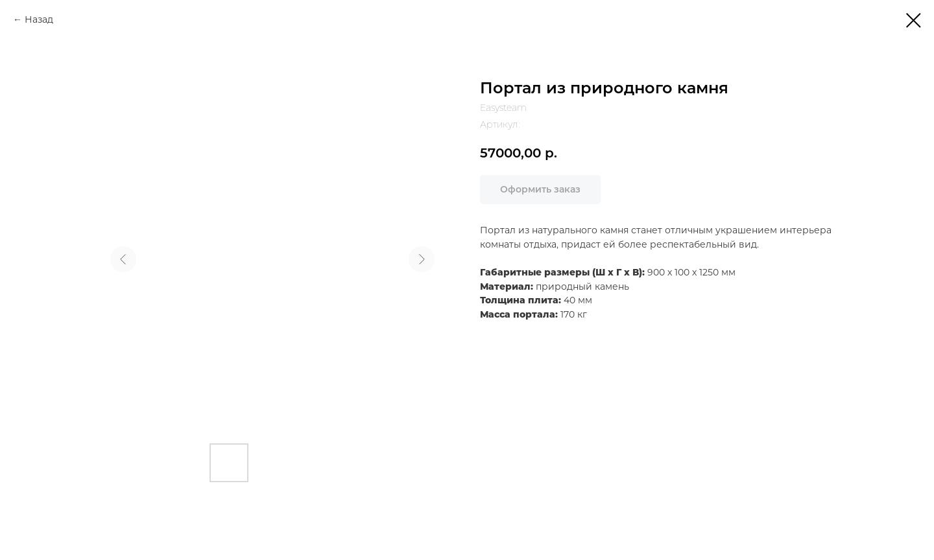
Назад (39, 19)
